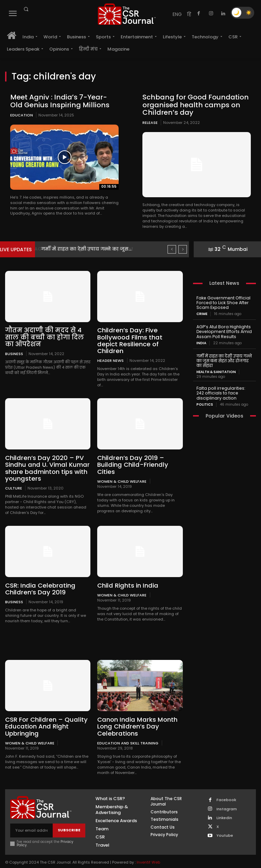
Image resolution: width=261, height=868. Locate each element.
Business (14, 353)
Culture (14, 480)
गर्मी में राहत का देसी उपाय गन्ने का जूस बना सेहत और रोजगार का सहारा (224, 360)
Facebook (226, 791)
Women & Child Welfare (122, 473)
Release (150, 122)
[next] (183, 249)
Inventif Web (148, 853)
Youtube (225, 827)
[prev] (172, 249)
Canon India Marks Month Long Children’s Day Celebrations (136, 718)
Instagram (227, 800)
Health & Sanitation (216, 371)
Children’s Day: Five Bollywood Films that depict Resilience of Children (140, 337)
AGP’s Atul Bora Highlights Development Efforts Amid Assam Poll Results (223, 331)
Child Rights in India (127, 577)
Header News (110, 353)
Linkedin (224, 809)
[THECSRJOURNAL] (127, 14)
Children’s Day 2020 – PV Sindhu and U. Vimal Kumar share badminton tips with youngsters (46, 460)
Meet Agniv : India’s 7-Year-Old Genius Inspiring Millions (63, 101)
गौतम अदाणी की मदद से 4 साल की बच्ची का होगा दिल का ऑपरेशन (43, 337)
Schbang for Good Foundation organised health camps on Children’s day (194, 105)
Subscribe (69, 821)
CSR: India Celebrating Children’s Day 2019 (39, 581)
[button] (26, 9)
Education (22, 115)
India (201, 342)
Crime (202, 313)
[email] (31, 822)
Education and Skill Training (128, 734)
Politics (205, 403)
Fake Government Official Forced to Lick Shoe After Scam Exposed (222, 302)
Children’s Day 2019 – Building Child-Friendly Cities (131, 457)
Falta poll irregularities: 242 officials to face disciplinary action (224, 392)
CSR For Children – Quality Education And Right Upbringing (45, 718)
